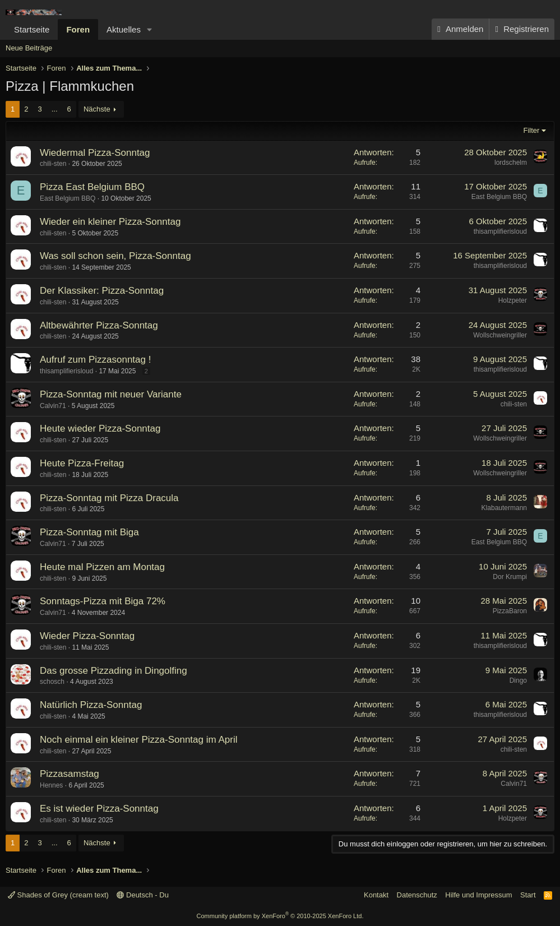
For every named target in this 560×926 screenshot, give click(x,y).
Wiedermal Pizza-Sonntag (95, 153)
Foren (78, 29)
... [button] (55, 109)
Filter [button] (532, 130)
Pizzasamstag (70, 774)
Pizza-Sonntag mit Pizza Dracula (109, 498)
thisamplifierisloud (500, 231)
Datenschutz (417, 895)
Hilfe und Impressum (478, 895)
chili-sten (53, 164)
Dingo (518, 680)
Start (528, 895)
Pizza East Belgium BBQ (92, 187)
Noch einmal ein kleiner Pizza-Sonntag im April (138, 740)
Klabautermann (504, 508)
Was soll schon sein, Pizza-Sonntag (115, 256)
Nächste (97, 109)
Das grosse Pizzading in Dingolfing (114, 671)
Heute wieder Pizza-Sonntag (100, 429)
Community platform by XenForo (280, 916)
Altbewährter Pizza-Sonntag (99, 325)
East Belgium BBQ (68, 198)
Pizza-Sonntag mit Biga (89, 532)
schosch (52, 682)
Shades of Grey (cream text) (58, 895)
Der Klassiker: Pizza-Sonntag (102, 291)
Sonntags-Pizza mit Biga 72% (103, 601)
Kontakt (376, 895)
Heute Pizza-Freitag (82, 463)
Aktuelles (124, 29)
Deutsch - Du (142, 895)
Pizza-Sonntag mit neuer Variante (111, 394)
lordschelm (511, 163)
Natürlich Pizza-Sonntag (91, 705)
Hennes (51, 785)
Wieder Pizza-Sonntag (87, 636)
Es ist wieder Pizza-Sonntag (99, 809)
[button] (150, 29)
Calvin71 (53, 406)
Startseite (32, 29)
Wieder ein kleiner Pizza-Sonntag (110, 222)
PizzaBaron (510, 611)
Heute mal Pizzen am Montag (102, 567)
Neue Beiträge (29, 48)
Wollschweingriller (500, 335)
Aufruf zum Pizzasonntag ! (95, 360)
